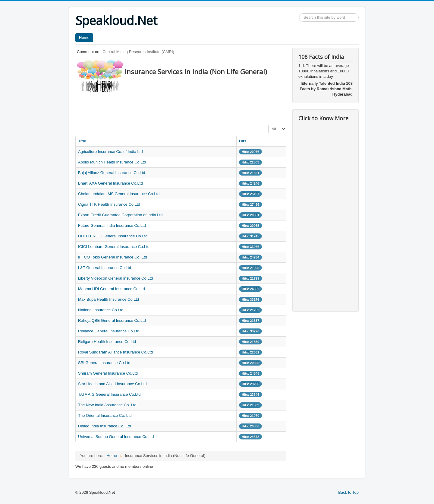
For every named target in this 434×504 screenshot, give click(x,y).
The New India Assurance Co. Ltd (107, 405)
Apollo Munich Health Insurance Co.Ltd (112, 162)
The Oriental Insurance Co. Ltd (105, 415)
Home (84, 38)
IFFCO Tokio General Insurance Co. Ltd (113, 257)
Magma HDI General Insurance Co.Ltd (112, 289)
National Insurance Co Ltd (101, 310)
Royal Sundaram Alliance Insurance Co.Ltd (115, 352)
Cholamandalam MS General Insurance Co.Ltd (119, 194)
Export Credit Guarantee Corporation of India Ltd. (121, 215)
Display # (268, 125)
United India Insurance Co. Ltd (105, 426)
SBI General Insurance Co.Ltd (104, 363)
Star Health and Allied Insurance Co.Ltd (112, 384)
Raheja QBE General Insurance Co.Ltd (112, 320)
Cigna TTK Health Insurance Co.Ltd (109, 204)
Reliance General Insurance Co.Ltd (109, 331)
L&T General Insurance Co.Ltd (105, 268)
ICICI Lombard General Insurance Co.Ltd (114, 247)
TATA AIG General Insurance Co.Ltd (109, 394)
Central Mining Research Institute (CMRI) (138, 52)
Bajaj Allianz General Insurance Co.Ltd (112, 173)
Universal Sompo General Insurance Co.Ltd (116, 437)
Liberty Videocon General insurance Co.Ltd (115, 278)
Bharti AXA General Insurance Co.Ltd (110, 183)
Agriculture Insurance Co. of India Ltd (110, 152)
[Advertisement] (185, 107)
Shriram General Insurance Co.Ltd (108, 373)
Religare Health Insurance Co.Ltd (107, 342)
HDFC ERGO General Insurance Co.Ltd (113, 236)
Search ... (299, 13)
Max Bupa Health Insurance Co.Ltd (108, 299)
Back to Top (348, 492)
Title (82, 141)
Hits (243, 141)
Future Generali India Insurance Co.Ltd (112, 225)
